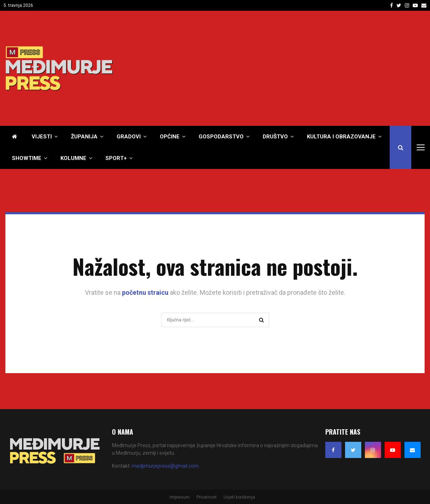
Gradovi (129, 137)
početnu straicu (145, 292)
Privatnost (207, 497)
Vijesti (42, 137)
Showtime (27, 158)
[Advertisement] (294, 68)
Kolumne (73, 158)
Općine (170, 137)
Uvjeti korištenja (239, 497)
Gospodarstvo (221, 137)
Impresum (180, 497)
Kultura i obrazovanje (341, 137)
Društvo (275, 137)
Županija (84, 137)
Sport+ (116, 158)
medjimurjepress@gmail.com (165, 466)
